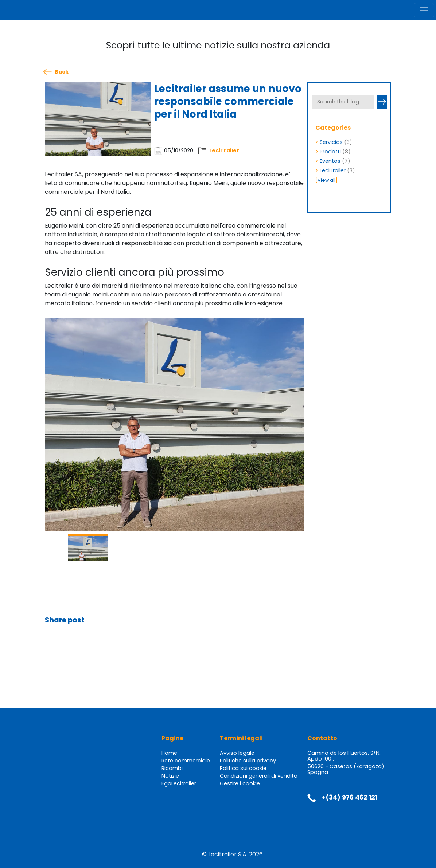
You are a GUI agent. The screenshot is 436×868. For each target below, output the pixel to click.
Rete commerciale (186, 761)
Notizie (170, 776)
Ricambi (172, 768)
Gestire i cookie (240, 783)
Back (62, 72)
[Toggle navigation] (424, 10)
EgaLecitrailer (179, 783)
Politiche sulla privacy (248, 761)
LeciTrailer (224, 150)
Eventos (330, 161)
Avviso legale (237, 753)
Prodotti (330, 152)
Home (169, 753)
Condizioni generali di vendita (259, 776)
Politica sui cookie (243, 768)
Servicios (331, 142)
